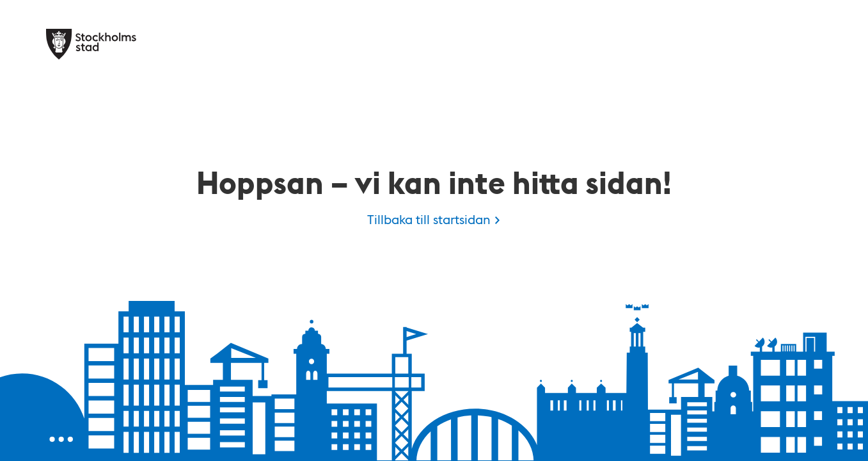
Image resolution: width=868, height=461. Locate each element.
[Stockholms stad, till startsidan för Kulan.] (91, 44)
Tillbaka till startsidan (429, 219)
